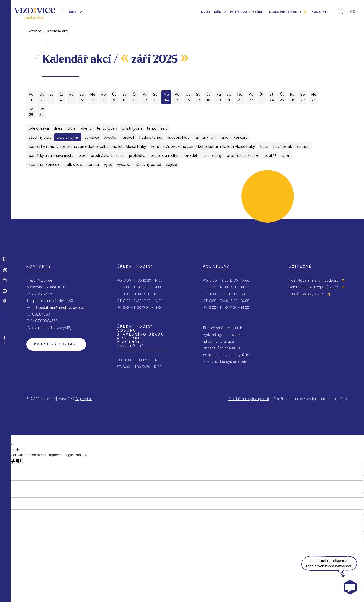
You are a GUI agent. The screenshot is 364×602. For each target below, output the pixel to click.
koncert (240, 137)
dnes (58, 128)
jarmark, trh (205, 137)
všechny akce (40, 137)
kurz (264, 146)
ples (82, 155)
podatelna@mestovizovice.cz (62, 307)
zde (244, 362)
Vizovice (34, 31)
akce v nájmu (68, 137)
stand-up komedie (45, 164)
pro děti (191, 155)
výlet (108, 164)
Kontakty (320, 12)
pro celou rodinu (165, 155)
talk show (74, 164)
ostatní (303, 146)
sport (286, 155)
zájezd (172, 164)
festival (128, 137)
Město (220, 12)
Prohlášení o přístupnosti (249, 399)
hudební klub (178, 137)
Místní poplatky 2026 (306, 294)
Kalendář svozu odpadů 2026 (314, 287)
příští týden (132, 128)
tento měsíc (157, 128)
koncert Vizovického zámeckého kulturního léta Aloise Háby (203, 146)
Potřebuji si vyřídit (247, 12)
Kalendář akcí (58, 31)
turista (93, 164)
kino (225, 137)
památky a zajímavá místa (51, 155)
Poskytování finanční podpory (314, 280)
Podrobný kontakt (56, 344)
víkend (86, 128)
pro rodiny (213, 155)
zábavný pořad (148, 164)
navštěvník (283, 146)
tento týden (107, 128)
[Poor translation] (16, 461)
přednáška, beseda (107, 155)
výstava (124, 164)
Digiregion (84, 399)
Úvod (205, 12)
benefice (92, 137)
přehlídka (137, 155)
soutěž (270, 155)
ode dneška (39, 128)
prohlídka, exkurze (243, 155)
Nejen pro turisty (285, 12)
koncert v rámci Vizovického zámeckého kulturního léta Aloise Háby (87, 146)
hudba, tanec (150, 137)
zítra (71, 128)
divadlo (110, 137)
